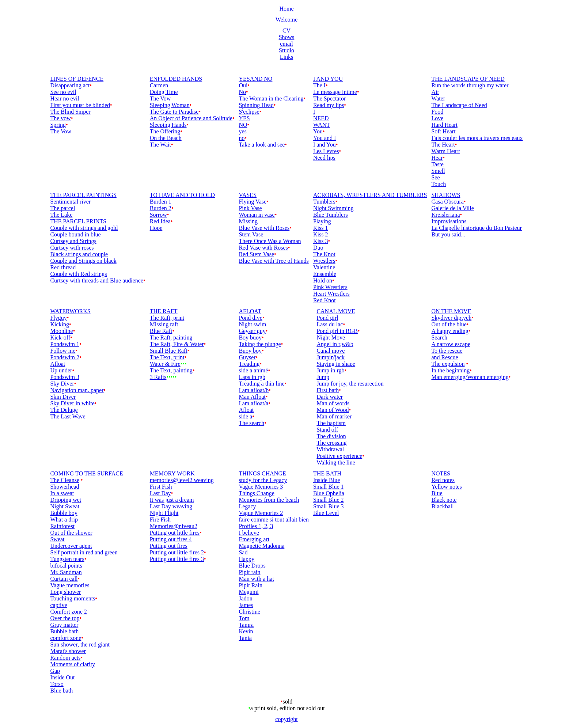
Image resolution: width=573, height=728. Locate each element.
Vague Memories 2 (261, 513)
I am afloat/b (254, 390)
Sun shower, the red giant (80, 644)
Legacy (247, 506)
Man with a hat (256, 579)
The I (319, 85)
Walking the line (336, 462)
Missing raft (164, 324)
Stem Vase (251, 234)
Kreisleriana (445, 215)
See (435, 177)
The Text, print (167, 357)
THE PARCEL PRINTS (78, 221)
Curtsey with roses (72, 248)
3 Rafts (158, 377)
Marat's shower (68, 651)
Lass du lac (330, 324)
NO (243, 125)
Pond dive (250, 318)
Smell (438, 171)
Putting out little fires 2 (177, 552)
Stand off (327, 430)
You (318, 131)
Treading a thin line (261, 384)
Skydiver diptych (451, 318)
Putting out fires (169, 546)
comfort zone (66, 638)
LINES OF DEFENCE (77, 79)
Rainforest (62, 526)
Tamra (246, 625)
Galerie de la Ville (452, 208)
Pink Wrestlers (330, 287)
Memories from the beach (269, 500)
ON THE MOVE (451, 311)
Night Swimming (333, 208)
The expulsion (448, 364)
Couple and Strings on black (83, 261)
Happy (246, 559)
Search (439, 338)
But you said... (448, 234)
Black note (444, 500)
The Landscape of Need (459, 105)
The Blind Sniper (70, 112)
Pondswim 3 (65, 377)
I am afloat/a (253, 403)
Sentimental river (70, 202)
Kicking (60, 324)
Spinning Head (256, 105)
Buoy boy (250, 351)
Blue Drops (252, 566)
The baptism (331, 423)
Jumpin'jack (331, 357)
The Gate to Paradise (174, 112)
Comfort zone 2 (68, 612)
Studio (286, 50)
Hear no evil (64, 98)
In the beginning (450, 370)
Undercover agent (71, 546)
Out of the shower (71, 533)
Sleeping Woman (170, 105)
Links (286, 57)
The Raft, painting (171, 338)
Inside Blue (327, 480)
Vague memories (70, 585)
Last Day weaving (171, 506)
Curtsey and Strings (73, 241)
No (242, 92)
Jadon (245, 598)
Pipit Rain (250, 585)
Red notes (443, 480)
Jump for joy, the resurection (350, 384)
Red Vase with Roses (263, 248)
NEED (321, 118)
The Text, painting (171, 370)
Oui (243, 85)
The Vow (61, 131)
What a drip (64, 520)
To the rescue (447, 351)
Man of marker (334, 416)
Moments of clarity (73, 664)
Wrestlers (324, 261)
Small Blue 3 (329, 506)
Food (437, 112)
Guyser (247, 357)
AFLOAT (250, 311)
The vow (60, 118)
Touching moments (73, 598)
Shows (287, 37)
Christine (249, 612)
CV (286, 31)
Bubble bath (64, 631)
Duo (318, 248)
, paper (96, 390)
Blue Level (326, 513)
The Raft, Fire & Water (177, 344)
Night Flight (164, 513)
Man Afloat (252, 397)
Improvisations (449, 221)
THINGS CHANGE (262, 473)
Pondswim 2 (65, 357)
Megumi (248, 592)
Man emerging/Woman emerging (470, 377)
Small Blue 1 (329, 487)
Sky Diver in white (72, 403)
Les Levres (326, 151)
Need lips (324, 158)
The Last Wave (68, 416)
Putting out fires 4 (171, 539)
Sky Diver (62, 384)
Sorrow (158, 215)
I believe (249, 533)
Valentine (324, 267)
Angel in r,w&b (335, 344)
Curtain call (64, 579)
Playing (322, 221)
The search (251, 423)
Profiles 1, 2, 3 (256, 526)
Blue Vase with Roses (264, 228)
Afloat (58, 364)
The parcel (62, 208)
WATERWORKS (70, 311)
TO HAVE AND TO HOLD (182, 195)
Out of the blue (449, 324)
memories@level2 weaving (182, 480)
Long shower (65, 592)
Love (437, 118)
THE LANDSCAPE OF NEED (468, 79)
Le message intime (335, 92)
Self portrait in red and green (84, 552)
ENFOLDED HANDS (176, 79)
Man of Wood (333, 410)
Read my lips (329, 105)
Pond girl (327, 318)
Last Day (160, 493)
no (242, 138)
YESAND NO (255, 79)
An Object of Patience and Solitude (191, 118)
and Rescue (445, 357)
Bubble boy (64, 513)
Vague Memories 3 (261, 487)
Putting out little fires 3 (177, 559)
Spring (58, 125)
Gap (55, 671)
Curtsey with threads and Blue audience (97, 280)
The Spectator (329, 98)
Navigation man (69, 390)
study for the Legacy (263, 480)
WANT (322, 125)
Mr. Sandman (66, 572)
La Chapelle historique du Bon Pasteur (477, 228)
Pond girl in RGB (337, 331)
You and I (325, 138)
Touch (439, 184)
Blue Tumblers (331, 215)
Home (286, 9)
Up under (61, 370)
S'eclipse (249, 112)
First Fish (161, 487)
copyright (286, 719)
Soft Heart (443, 131)
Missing (248, 221)
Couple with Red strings (78, 274)
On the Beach (166, 138)
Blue (437, 493)
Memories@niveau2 (174, 526)
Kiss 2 (320, 234)
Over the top (65, 618)
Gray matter (64, 625)
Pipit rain (249, 572)
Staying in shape (336, 364)
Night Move (331, 338)
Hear (437, 158)
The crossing (331, 443)
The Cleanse (65, 480)
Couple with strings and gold (84, 228)
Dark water (330, 397)
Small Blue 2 (329, 500)
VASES (248, 195)
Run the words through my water (470, 85)
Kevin (246, 631)
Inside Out (62, 677)
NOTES (441, 473)
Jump (323, 377)
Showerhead (64, 487)
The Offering (165, 131)
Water (438, 98)
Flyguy (58, 318)
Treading (249, 364)
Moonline (61, 331)
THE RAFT (164, 311)
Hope (156, 228)
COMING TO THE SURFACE (86, 473)
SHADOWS (446, 195)
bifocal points (66, 566)
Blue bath (61, 691)
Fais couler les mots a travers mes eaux (477, 138)
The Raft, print (167, 318)
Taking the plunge (260, 344)
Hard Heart (444, 125)
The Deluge (64, 410)
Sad (243, 552)
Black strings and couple (79, 254)
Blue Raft (161, 331)
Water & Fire (165, 364)
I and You (325, 145)
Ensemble (325, 274)
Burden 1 (161, 202)
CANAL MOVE (336, 311)
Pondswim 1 (65, 344)
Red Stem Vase (256, 254)
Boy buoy (250, 338)
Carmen (159, 85)
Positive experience (339, 456)
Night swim (252, 324)
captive (58, 605)
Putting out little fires (175, 533)
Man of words (333, 403)
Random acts (65, 658)
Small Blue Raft (169, 351)
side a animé (253, 370)
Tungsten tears (67, 559)
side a (245, 416)
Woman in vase (257, 215)
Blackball (442, 506)
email (286, 44)
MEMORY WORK (172, 473)
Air (435, 92)
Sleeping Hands (168, 125)
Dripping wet (66, 500)
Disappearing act (70, 85)
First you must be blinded (80, 105)
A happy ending (450, 331)
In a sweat (62, 493)
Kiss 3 (320, 241)
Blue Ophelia (329, 493)
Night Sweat (65, 506)
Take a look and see (262, 145)
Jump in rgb (330, 370)
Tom (244, 618)
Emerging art (254, 539)
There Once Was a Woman (270, 241)
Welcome (286, 20)
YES (244, 118)
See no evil (63, 92)
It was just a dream (172, 500)
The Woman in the (260, 98)
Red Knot (325, 300)
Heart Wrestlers (331, 294)
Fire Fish (160, 520)
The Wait (160, 145)
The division (331, 436)
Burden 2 (161, 208)
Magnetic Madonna (261, 546)
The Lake (61, 215)
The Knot (324, 254)
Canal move (331, 351)
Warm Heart (445, 151)
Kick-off (60, 338)
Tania (245, 638)
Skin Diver (63, 397)
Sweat (57, 539)
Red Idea (160, 221)
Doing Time (164, 92)
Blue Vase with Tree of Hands (274, 261)
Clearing (293, 98)
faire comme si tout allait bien (274, 520)
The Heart (443, 145)
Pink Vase (250, 208)
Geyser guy (252, 331)
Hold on (323, 280)
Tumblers (324, 202)
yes (242, 131)
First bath (328, 390)
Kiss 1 (320, 228)
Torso (57, 684)
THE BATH (327, 473)
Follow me (63, 351)
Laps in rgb (252, 377)
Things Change (256, 493)
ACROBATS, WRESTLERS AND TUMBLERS (370, 195)
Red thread (63, 267)
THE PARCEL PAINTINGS (83, 195)
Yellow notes (446, 487)
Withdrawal (330, 449)
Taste (437, 164)
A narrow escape (451, 344)
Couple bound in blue (75, 234)
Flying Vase (253, 202)
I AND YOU (328, 79)
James (246, 605)
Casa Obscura (447, 202)
